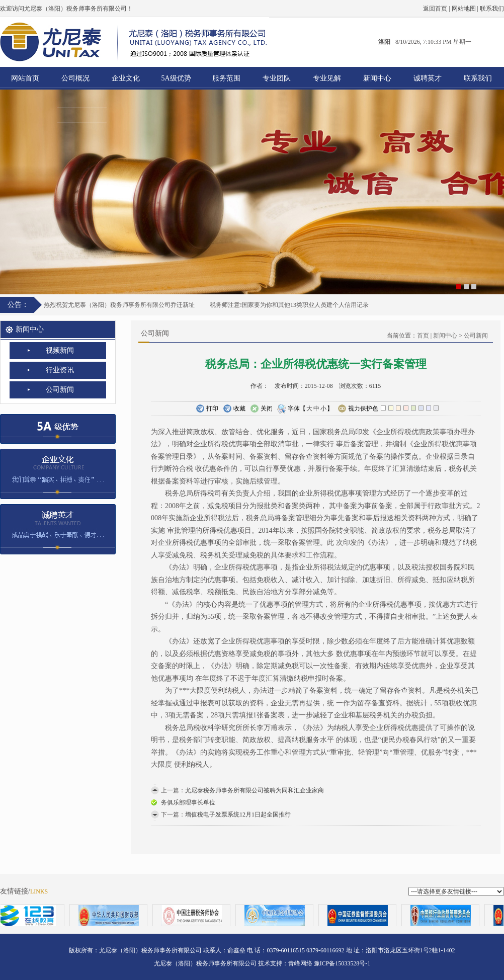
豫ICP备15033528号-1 (342, 963)
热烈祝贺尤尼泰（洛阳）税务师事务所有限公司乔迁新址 (119, 305)
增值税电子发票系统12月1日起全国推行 (238, 814)
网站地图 (464, 9)
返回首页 (435, 9)
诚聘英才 (428, 78)
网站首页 (25, 78)
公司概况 (75, 78)
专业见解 (327, 78)
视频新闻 (60, 350)
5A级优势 (176, 78)
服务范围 (226, 78)
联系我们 (492, 9)
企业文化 (126, 78)
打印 (207, 409)
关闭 (261, 409)
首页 (423, 336)
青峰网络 (300, 963)
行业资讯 (60, 370)
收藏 (234, 409)
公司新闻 (60, 390)
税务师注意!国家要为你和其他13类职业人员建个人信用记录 (289, 305)
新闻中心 (377, 78)
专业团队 (277, 78)
